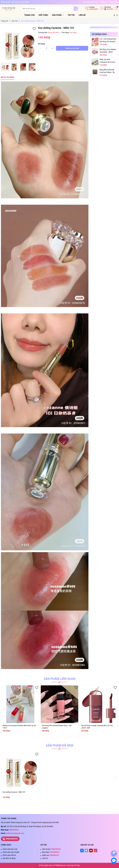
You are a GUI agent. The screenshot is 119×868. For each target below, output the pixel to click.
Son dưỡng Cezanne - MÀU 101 (14, 792)
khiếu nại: (51, 855)
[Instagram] (95, 851)
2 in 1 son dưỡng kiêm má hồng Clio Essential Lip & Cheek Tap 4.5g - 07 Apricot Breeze (108, 40)
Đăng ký (104, 2)
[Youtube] (91, 851)
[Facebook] (82, 851)
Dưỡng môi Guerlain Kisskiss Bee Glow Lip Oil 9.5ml (19, 727)
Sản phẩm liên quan (59, 679)
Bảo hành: (51, 852)
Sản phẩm (61, 15)
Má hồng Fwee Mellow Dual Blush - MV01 (108, 51)
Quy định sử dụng (9, 858)
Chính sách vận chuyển (11, 852)
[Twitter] (86, 851)
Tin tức (74, 15)
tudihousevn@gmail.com (15, 833)
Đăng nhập (114, 2)
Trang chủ (32, 15)
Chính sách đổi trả (9, 855)
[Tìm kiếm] (76, 9)
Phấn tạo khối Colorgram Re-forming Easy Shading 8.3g (108, 61)
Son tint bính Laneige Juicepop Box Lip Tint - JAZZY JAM (97, 727)
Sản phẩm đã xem (60, 745)
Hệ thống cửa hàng (90, 2)
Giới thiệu (46, 15)
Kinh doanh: (51, 849)
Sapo (78, 865)
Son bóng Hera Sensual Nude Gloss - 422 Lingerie (57, 727)
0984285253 (94, 9)
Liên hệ (85, 15)
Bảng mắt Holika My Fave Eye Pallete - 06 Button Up (107, 71)
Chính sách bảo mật (10, 849)
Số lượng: (42, 44)
